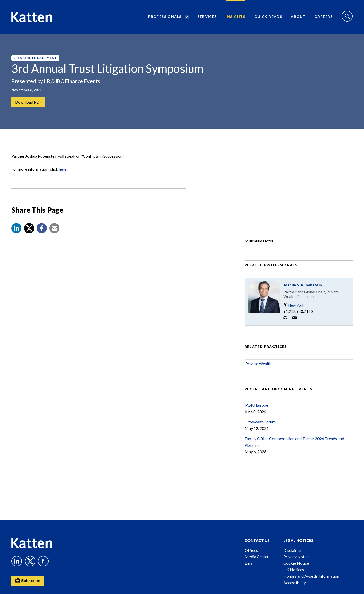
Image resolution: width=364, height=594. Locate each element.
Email (249, 563)
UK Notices (294, 570)
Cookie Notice (296, 563)
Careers (324, 17)
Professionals (165, 17)
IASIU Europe (256, 405)
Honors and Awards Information (311, 576)
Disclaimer (293, 550)
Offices (251, 550)
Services (207, 17)
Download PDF (28, 102)
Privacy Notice (296, 556)
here (63, 169)
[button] (16, 228)
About (298, 17)
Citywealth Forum (260, 422)
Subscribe (28, 580)
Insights (236, 17)
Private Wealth (258, 364)
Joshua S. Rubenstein (303, 285)
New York (294, 305)
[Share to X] (29, 228)
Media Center (257, 556)
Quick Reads (268, 17)
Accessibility (295, 582)
